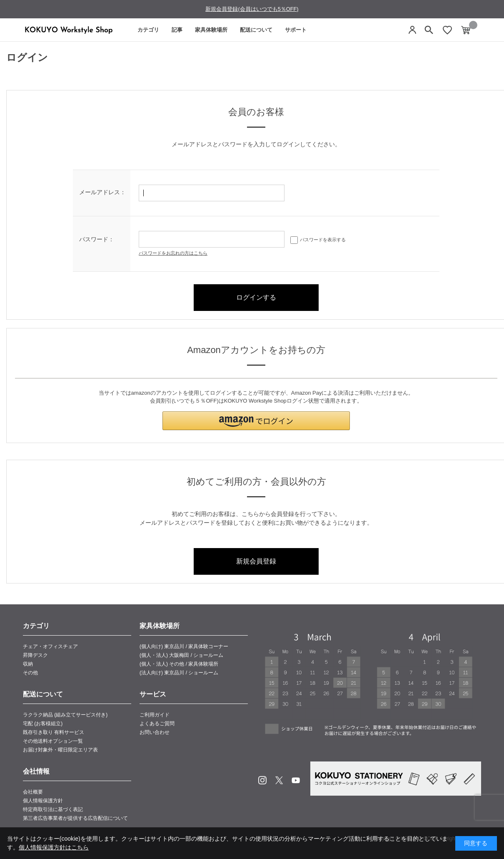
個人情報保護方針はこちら (54, 847)
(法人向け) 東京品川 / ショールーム (179, 673)
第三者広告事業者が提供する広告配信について (75, 818)
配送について (256, 30)
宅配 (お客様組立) (43, 724)
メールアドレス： (102, 192)
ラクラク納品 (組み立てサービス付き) (65, 715)
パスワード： (97, 239)
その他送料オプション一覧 (53, 741)
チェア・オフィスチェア (50, 646)
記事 (177, 30)
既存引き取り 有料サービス (54, 732)
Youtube (296, 780)
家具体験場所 (211, 30)
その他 (30, 673)
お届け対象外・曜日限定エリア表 (60, 750)
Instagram (262, 780)
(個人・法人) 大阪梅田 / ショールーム (181, 655)
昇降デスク (35, 655)
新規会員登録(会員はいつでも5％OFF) (252, 9)
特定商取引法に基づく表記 (53, 809)
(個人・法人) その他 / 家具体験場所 (179, 664)
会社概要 (33, 792)
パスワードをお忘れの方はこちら (173, 253)
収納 (28, 664)
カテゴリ (148, 30)
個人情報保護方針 (43, 801)
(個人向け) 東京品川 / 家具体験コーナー (184, 646)
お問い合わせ (155, 732)
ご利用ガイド (155, 715)
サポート (296, 30)
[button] (256, 421)
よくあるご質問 (157, 724)
